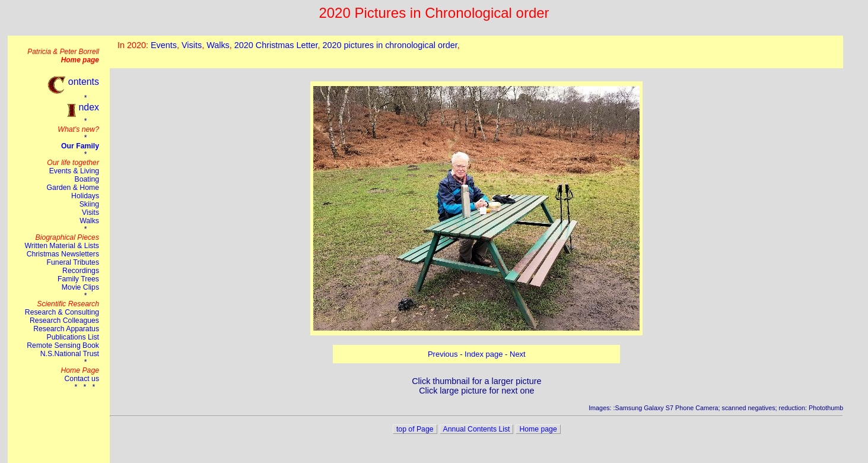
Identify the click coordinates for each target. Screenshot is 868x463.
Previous (443, 354)
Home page (538, 429)
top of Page (415, 429)
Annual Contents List (477, 429)
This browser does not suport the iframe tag (476, 52)
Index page (484, 354)
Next (518, 354)
